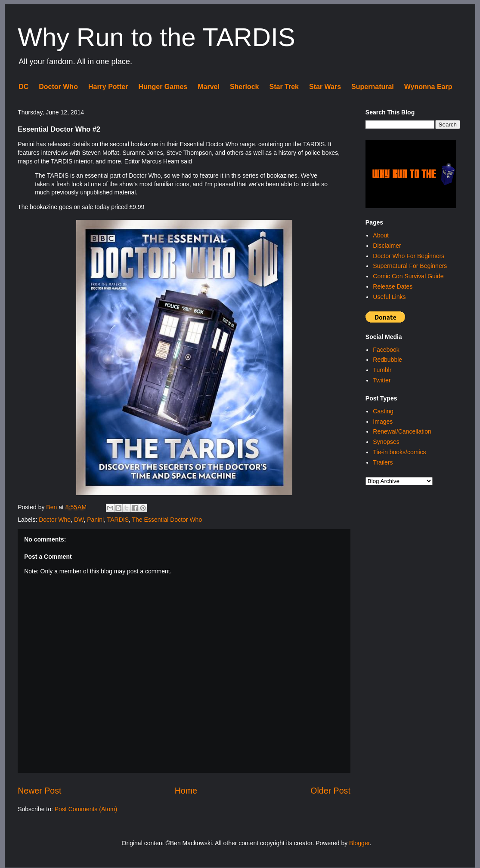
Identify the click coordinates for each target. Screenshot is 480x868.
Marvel (209, 87)
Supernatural (373, 87)
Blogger (359, 843)
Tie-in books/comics (399, 452)
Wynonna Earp (428, 87)
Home (186, 791)
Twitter (382, 380)
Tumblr (382, 370)
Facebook (386, 350)
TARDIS (118, 520)
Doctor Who (58, 87)
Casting (383, 411)
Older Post (330, 791)
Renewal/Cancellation (402, 431)
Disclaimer (387, 246)
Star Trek (284, 87)
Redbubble (387, 360)
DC (23, 87)
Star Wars (325, 87)
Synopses (386, 442)
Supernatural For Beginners (410, 266)
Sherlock (245, 87)
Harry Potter (108, 87)
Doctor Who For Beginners (409, 256)
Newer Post (39, 791)
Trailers (383, 462)
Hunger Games (163, 87)
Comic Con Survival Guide (408, 276)
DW (79, 520)
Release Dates (393, 286)
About (381, 235)
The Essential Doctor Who (167, 520)
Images (383, 422)
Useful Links (389, 297)
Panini (95, 520)
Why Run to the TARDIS (156, 37)
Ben (52, 507)
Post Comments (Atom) (86, 809)
